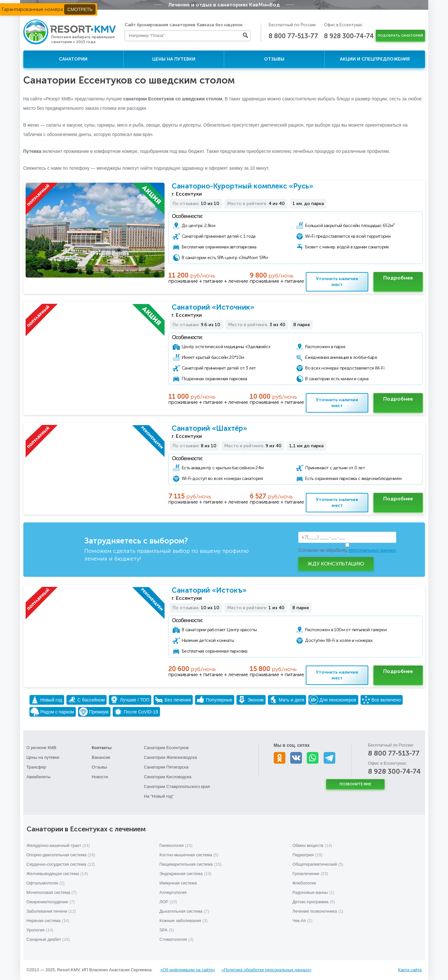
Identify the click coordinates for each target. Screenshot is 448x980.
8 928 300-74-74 (349, 36)
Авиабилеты (39, 777)
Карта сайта (410, 970)
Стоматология (176, 939)
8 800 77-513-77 (293, 36)
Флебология (304, 883)
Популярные (214, 700)
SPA (167, 930)
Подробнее (398, 278)
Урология (40, 930)
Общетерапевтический (318, 864)
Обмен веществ (312, 845)
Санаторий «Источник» (213, 307)
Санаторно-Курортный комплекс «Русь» (242, 186)
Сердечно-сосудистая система (61, 864)
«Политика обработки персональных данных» (266, 970)
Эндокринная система (185, 874)
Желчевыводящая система (57, 874)
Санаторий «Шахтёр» (209, 428)
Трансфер (36, 767)
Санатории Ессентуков (166, 748)
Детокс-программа (314, 902)
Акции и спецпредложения (375, 59)
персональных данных (372, 550)
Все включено (381, 700)
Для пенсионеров (333, 700)
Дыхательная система (184, 911)
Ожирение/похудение (51, 902)
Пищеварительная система (190, 864)
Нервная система (48, 921)
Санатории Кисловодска (168, 777)
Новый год (46, 700)
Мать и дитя (287, 700)
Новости (100, 777)
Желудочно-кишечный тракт (58, 845)
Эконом (250, 700)
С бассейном (86, 700)
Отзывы (274, 59)
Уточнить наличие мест (337, 282)
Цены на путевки (174, 59)
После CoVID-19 (136, 712)
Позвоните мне (355, 784)
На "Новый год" (159, 796)
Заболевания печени (51, 911)
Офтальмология (46, 883)
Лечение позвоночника (318, 911)
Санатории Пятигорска (166, 767)
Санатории (73, 59)
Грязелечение (310, 874)
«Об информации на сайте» (188, 970)
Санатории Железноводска (170, 757)
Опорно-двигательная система (61, 855)
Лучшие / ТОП (130, 700)
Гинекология (176, 845)
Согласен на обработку (347, 550)
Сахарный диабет (48, 939)
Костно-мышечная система (189, 855)
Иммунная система (178, 883)
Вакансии (101, 757)
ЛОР (168, 902)
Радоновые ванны (313, 892)
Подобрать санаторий (400, 36)
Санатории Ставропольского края (177, 786)
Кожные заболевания (183, 921)
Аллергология (173, 892)
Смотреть (80, 9)
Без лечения (173, 700)
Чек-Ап (303, 921)
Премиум (94, 712)
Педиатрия (308, 855)
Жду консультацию (336, 564)
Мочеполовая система (52, 892)
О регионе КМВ (42, 748)
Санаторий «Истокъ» (209, 590)
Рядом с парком (52, 712)
